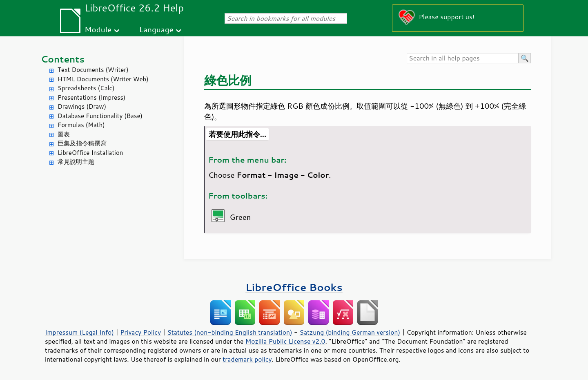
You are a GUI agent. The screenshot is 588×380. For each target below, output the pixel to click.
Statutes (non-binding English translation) (229, 332)
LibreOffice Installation (90, 153)
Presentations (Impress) (91, 97)
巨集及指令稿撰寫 (82, 143)
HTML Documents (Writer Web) (103, 79)
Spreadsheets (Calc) (86, 88)
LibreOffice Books (294, 287)
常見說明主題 (76, 162)
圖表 (64, 134)
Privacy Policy (140, 332)
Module (98, 29)
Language (156, 29)
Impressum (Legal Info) (79, 332)
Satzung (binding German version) (350, 332)
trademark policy (247, 359)
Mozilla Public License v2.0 (285, 341)
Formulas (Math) (81, 125)
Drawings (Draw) (82, 106)
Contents (63, 59)
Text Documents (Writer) (93, 70)
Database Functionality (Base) (100, 116)
